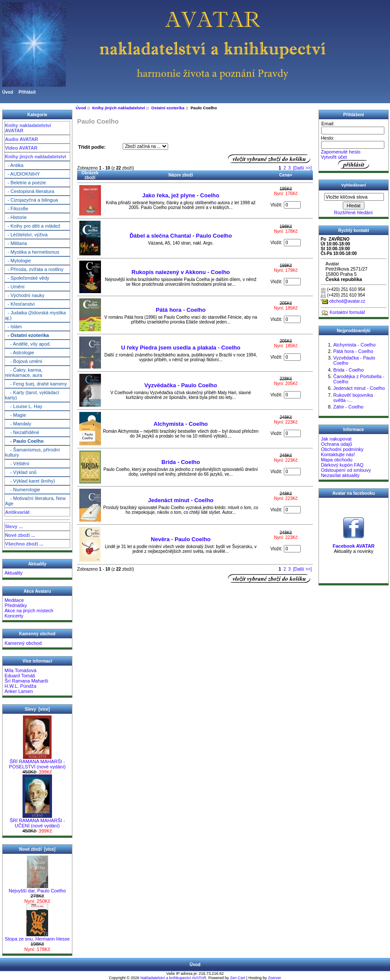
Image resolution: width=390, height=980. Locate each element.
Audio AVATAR (21, 139)
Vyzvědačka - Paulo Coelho (181, 385)
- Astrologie (19, 353)
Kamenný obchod (23, 643)
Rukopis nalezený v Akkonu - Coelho (181, 272)
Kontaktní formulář (348, 312)
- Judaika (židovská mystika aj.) (35, 315)
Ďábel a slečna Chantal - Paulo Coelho (181, 236)
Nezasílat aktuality (340, 475)
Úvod (8, 92)
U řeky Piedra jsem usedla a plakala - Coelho (180, 348)
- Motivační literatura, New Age (35, 501)
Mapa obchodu (336, 460)
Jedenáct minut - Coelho (181, 500)
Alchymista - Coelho (181, 424)
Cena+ (286, 175)
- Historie (16, 217)
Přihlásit (27, 92)
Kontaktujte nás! (338, 454)
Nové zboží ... (20, 535)
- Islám (13, 327)
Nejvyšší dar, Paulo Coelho (37, 889)
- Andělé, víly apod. (28, 344)
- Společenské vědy (27, 278)
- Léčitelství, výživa (26, 235)
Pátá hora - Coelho (181, 310)
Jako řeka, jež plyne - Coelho (181, 195)
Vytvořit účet (334, 157)
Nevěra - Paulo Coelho (181, 539)
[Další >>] (302, 168)
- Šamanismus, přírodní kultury (32, 452)
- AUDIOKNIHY (22, 174)
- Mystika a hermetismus (32, 252)
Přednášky (16, 605)
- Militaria (16, 243)
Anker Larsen (18, 691)
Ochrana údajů (336, 444)
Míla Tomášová (20, 670)
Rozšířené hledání (353, 212)
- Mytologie (18, 261)
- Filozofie (16, 209)
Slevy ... (14, 526)
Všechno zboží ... (24, 544)
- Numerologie (22, 490)
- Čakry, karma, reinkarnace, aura (24, 372)
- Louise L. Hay (23, 406)
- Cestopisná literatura (29, 191)
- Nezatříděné (22, 432)
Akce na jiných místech (29, 611)
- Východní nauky (24, 295)
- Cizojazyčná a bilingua (31, 200)
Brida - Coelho (181, 462)
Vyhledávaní (353, 185)
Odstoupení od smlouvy (346, 470)
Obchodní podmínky (342, 449)
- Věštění (17, 464)
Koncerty (14, 616)
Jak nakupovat (336, 439)
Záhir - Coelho (348, 407)
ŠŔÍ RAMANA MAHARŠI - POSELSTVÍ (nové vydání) (37, 762)
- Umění (15, 287)
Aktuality (13, 573)
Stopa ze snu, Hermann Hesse (37, 937)
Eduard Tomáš (20, 676)
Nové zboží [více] (37, 849)
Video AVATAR (21, 148)
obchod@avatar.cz (347, 301)
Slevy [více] (37, 709)
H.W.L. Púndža (20, 686)
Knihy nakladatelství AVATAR (28, 128)
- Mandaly (18, 424)
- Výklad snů (21, 472)
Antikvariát (17, 512)
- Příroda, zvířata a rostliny (34, 269)
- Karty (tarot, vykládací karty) (32, 395)
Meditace (14, 600)
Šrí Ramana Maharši (26, 681)
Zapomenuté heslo (340, 152)
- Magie (15, 415)
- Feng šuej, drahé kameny (36, 384)
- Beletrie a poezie (25, 183)
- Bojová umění (23, 361)
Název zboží (181, 175)
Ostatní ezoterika (168, 108)
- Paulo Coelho (24, 441)
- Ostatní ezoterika (27, 335)
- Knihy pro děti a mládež (32, 226)
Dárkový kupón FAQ (342, 465)
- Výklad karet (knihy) (30, 481)
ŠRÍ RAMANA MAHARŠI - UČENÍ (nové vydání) (37, 821)
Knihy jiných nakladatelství (35, 157)
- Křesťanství (20, 304)
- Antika (14, 165)
